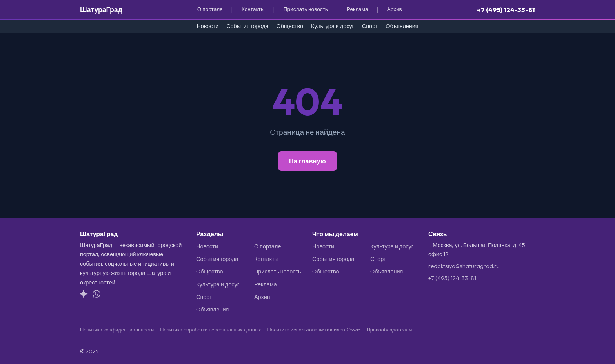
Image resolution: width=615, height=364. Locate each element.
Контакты (253, 9)
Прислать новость (306, 9)
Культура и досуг (333, 26)
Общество (290, 26)
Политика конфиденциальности (117, 330)
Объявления (402, 26)
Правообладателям (389, 330)
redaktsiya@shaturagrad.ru (464, 266)
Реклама (358, 9)
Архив (395, 9)
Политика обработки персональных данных (210, 330)
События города (247, 26)
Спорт (370, 26)
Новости (207, 26)
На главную (307, 161)
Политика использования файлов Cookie (314, 330)
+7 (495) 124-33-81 (506, 10)
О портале (210, 9)
